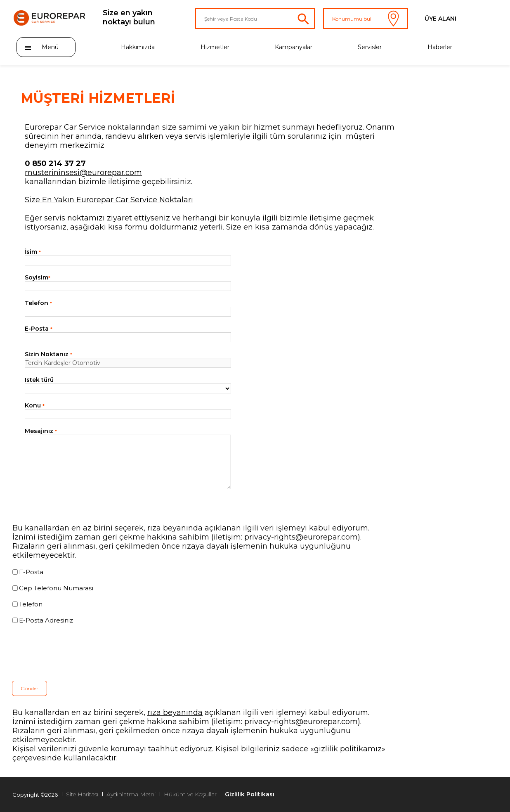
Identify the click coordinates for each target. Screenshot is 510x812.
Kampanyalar (294, 47)
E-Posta (39, 329)
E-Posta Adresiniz (46, 620)
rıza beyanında (175, 528)
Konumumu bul (366, 19)
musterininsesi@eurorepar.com (83, 173)
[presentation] (75, 653)
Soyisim (38, 277)
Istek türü (39, 380)
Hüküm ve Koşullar (190, 794)
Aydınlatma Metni (131, 794)
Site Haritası (82, 794)
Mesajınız (41, 431)
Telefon (38, 303)
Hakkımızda (138, 47)
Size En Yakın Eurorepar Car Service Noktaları (109, 200)
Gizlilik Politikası (250, 794)
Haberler (440, 47)
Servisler (370, 47)
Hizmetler (215, 47)
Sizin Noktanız (48, 354)
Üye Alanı (440, 19)
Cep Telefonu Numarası (56, 588)
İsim (33, 252)
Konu (35, 405)
